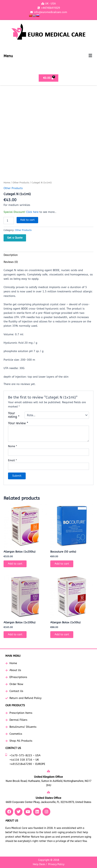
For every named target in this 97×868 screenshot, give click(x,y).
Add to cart (27, 220)
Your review (18, 423)
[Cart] (49, 78)
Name (12, 446)
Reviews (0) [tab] (11, 262)
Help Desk (39, 864)
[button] (90, 56)
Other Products (21, 183)
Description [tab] (11, 255)
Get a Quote (15, 238)
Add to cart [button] (15, 564)
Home (7, 183)
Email (12, 460)
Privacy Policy (56, 864)
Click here (32, 212)
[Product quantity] (9, 221)
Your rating (14, 415)
